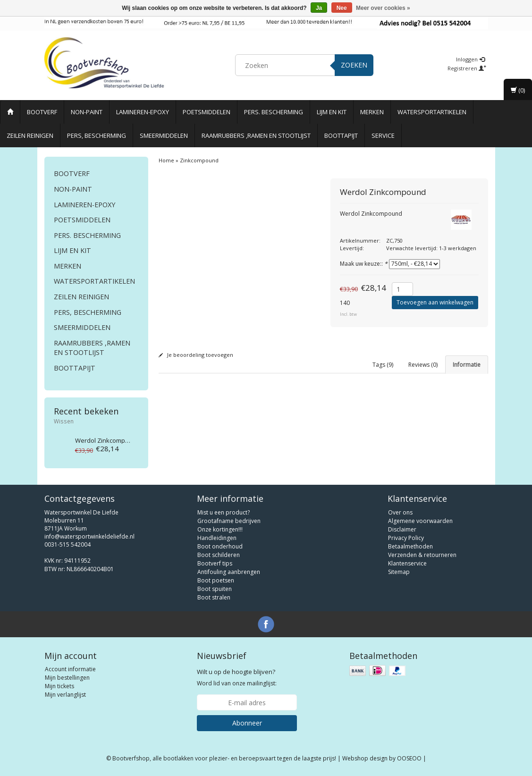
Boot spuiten (215, 589)
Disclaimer (402, 529)
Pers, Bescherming (97, 135)
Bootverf (42, 112)
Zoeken (354, 65)
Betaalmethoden (410, 546)
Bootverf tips (215, 563)
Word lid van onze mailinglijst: (237, 677)
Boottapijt (341, 135)
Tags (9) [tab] (383, 365)
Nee (342, 8)
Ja (319, 8)
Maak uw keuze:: (364, 264)
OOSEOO (409, 758)
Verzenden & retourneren (422, 555)
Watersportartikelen (432, 112)
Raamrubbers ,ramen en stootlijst (256, 135)
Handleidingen (217, 538)
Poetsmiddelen (207, 112)
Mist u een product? (224, 512)
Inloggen (470, 59)
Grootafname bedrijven (229, 521)
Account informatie (70, 669)
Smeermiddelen (164, 135)
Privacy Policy (406, 538)
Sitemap (399, 572)
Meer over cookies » (383, 8)
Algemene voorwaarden (420, 521)
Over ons (400, 512)
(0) (518, 90)
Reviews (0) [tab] (423, 365)
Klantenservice (407, 563)
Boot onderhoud (220, 546)
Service (383, 135)
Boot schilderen (219, 555)
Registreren (467, 68)
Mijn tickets (59, 686)
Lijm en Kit (332, 112)
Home (166, 160)
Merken (372, 112)
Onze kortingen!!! (220, 529)
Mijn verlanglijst (65, 695)
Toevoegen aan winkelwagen (435, 302)
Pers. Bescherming (274, 112)
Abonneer (247, 723)
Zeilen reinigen (30, 135)
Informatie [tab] (467, 365)
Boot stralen (214, 597)
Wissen (64, 421)
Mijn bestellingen (67, 678)
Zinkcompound (108, 440)
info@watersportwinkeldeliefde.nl (89, 536)
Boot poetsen (216, 580)
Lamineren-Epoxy (143, 112)
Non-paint (87, 112)
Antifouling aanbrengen (229, 572)
